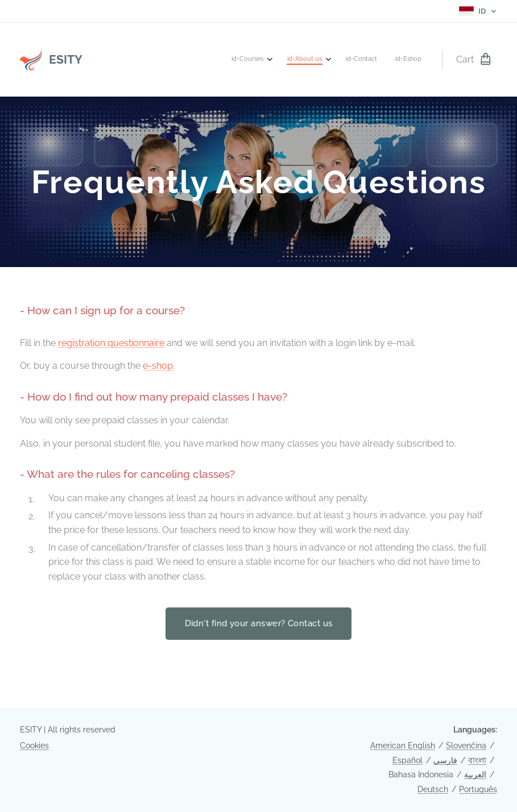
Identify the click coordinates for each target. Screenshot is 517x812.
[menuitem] (361, 60)
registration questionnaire (111, 343)
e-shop (158, 366)
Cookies (34, 746)
